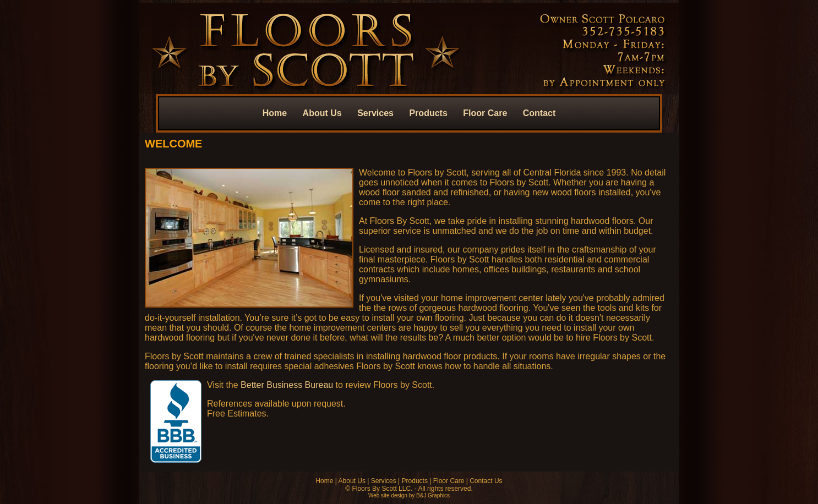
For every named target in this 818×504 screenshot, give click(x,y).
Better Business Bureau (287, 385)
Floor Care (485, 113)
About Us (322, 113)
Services (375, 113)
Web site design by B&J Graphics (409, 495)
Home (275, 113)
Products (428, 113)
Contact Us (486, 481)
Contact (539, 113)
